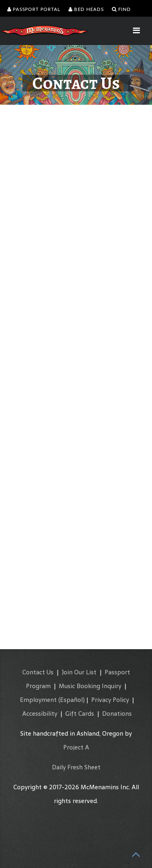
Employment (38, 700)
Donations (117, 714)
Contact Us (38, 672)
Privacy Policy (110, 700)
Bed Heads (86, 9)
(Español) (72, 700)
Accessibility (40, 714)
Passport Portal (34, 9)
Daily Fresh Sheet (76, 767)
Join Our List (79, 672)
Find (121, 9)
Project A (76, 747)
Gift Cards (80, 714)
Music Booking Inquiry (90, 686)
